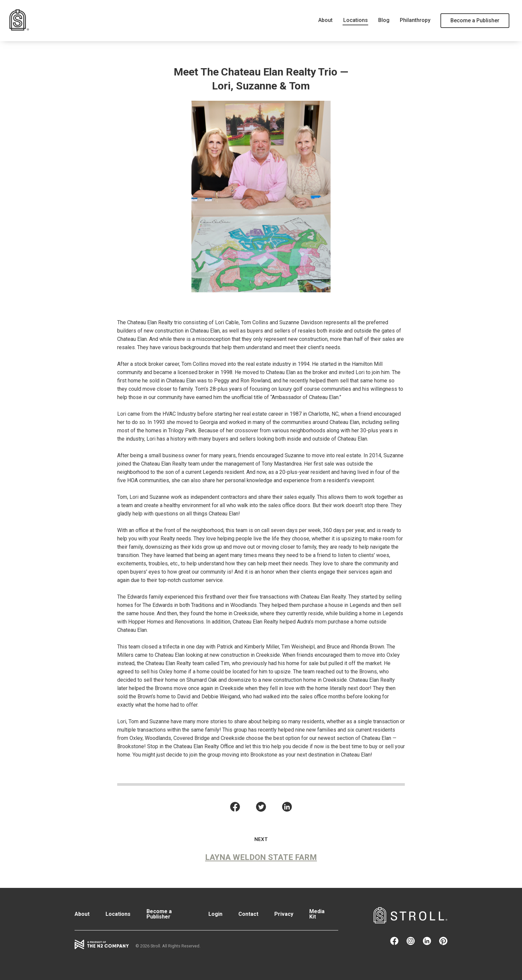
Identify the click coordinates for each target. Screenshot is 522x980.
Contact (248, 914)
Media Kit (317, 914)
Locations (359, 20)
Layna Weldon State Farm (261, 857)
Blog (386, 20)
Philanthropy (416, 20)
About (330, 20)
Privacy (284, 914)
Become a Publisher (475, 20)
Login (215, 914)
